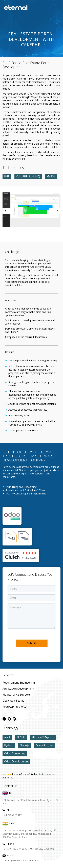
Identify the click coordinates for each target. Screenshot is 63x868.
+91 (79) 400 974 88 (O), (16, 849)
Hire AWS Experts (43, 737)
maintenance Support (16, 695)
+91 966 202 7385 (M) (42, 849)
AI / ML (21, 737)
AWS (7, 737)
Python (9, 745)
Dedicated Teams (13, 701)
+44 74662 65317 (12, 815)
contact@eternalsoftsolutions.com (21, 860)
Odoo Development (16, 761)
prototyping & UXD (15, 707)
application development (18, 689)
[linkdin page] (14, 719)
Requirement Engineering (19, 683)
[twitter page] (9, 719)
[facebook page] (4, 719)
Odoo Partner (44, 745)
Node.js (25, 745)
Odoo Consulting (15, 753)
